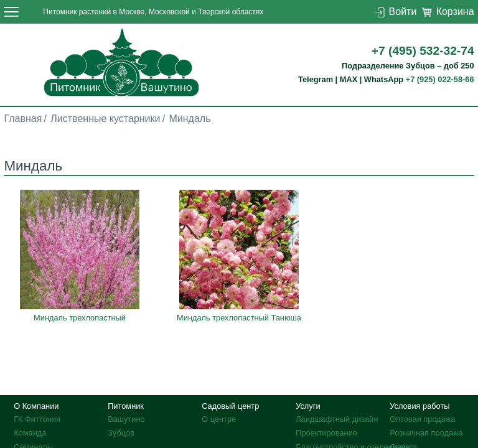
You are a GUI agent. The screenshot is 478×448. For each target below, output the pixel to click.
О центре (219, 419)
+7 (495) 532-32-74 (423, 51)
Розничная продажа (426, 433)
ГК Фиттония (37, 419)
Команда (30, 433)
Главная (23, 119)
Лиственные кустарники (105, 119)
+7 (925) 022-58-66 (440, 79)
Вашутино (126, 419)
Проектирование (326, 433)
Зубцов (121, 433)
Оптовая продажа (422, 419)
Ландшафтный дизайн (337, 419)
